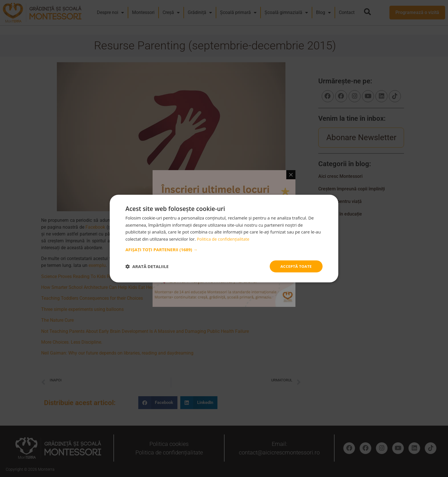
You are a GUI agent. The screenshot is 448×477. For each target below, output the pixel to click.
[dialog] (224, 238)
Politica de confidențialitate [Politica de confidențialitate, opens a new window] (224, 239)
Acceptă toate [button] (295, 266)
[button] (224, 249)
